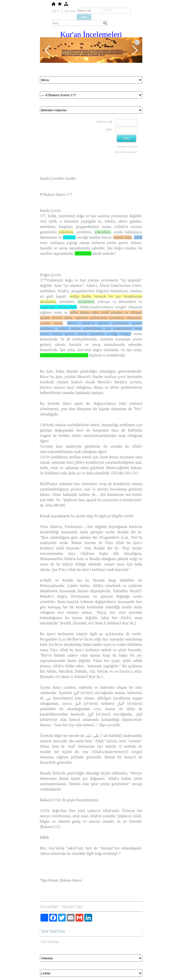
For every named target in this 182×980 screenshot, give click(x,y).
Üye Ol (56, 11)
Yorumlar (49, 906)
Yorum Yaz (72, 906)
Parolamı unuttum (127, 147)
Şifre (109, 129)
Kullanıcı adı (104, 122)
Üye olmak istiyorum (126, 152)
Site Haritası (50, 942)
